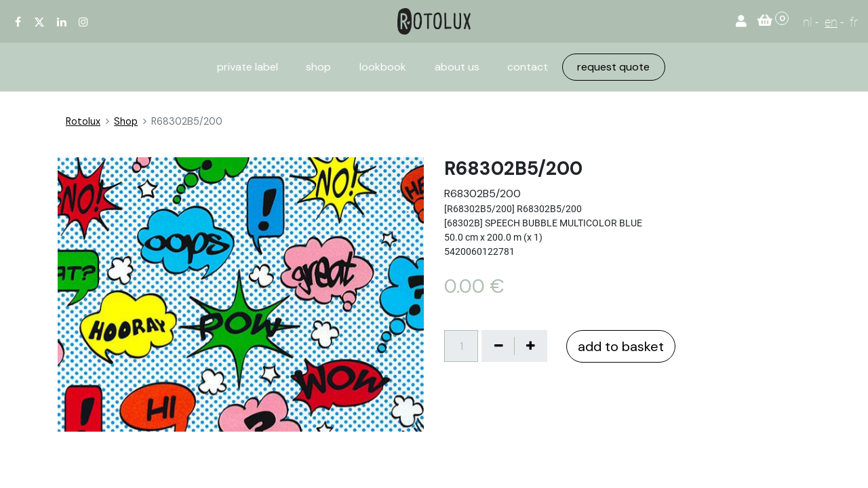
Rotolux (83, 121)
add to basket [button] (621, 346)
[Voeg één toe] (530, 346)
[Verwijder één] (498, 346)
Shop (126, 121)
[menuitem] (248, 67)
